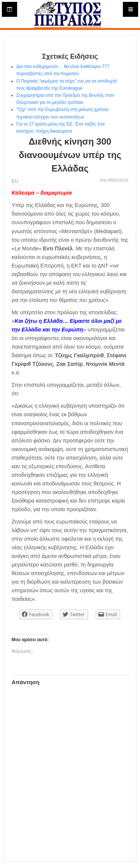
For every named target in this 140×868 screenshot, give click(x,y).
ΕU (15, 181)
